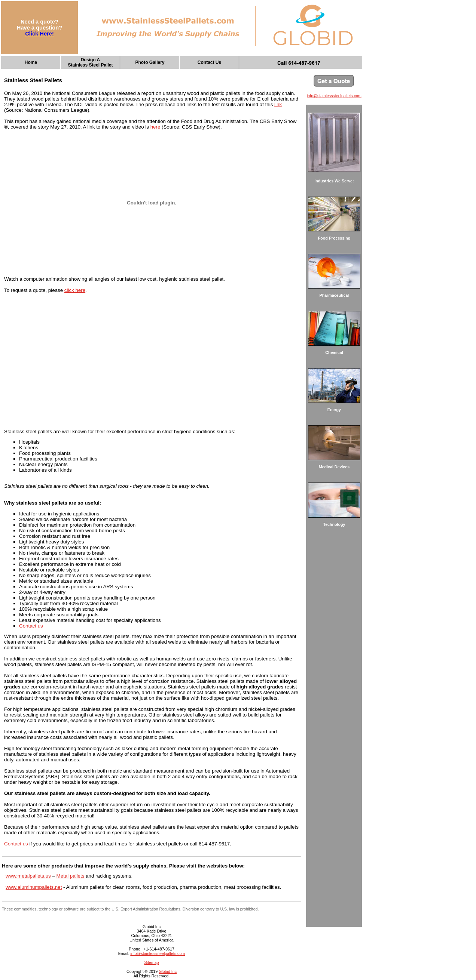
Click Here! (39, 34)
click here (75, 290)
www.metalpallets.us (28, 876)
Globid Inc (168, 971)
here (155, 127)
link (278, 104)
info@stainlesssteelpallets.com (158, 953)
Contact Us (209, 62)
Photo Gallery (150, 62)
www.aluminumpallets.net (34, 887)
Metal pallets (71, 876)
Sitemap (151, 962)
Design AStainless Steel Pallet (90, 62)
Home (31, 62)
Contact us (31, 626)
